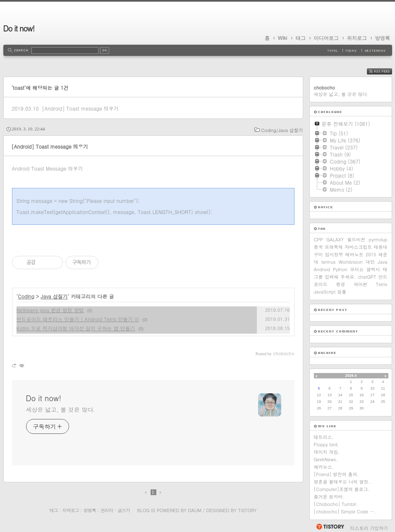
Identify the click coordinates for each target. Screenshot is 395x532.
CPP (318, 240)
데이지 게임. (327, 452)
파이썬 (360, 284)
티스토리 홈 (330, 527)
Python (340, 269)
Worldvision (351, 262)
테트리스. (324, 437)
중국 (318, 247)
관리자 (107, 510)
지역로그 (71, 510)
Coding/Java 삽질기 (282, 130)
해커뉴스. (324, 467)
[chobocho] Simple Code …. (345, 512)
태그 (301, 38)
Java (382, 262)
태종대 (380, 247)
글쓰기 (124, 510)
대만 (370, 262)
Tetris (382, 284)
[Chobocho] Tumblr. (336, 504)
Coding (26, 296)
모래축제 (334, 247)
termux (329, 262)
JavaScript (325, 292)
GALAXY (335, 240)
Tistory (248, 510)
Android (322, 269)
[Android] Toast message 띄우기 (80, 108)
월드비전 (356, 240)
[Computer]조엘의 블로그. (342, 489)
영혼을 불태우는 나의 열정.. (343, 482)
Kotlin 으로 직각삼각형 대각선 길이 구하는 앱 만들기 (76, 328)
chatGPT (367, 277)
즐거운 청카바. (329, 497)
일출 (342, 292)
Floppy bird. (327, 444)
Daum (194, 510)
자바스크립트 (358, 247)
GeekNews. (326, 459)
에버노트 (354, 254)
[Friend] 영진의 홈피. (336, 474)
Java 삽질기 (54, 296)
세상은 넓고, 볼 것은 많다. (61, 409)
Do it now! (19, 28)
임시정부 (334, 254)
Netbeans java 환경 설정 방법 (50, 310)
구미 (318, 254)
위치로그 (357, 38)
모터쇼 (357, 269)
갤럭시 (373, 269)
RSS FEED (386, 71)
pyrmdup (378, 240)
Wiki (283, 38)
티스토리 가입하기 (369, 528)
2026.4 (351, 376)
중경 (340, 284)
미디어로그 (326, 38)
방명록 (383, 38)
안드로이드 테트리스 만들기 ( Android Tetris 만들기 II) (78, 319)
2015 (371, 254)
